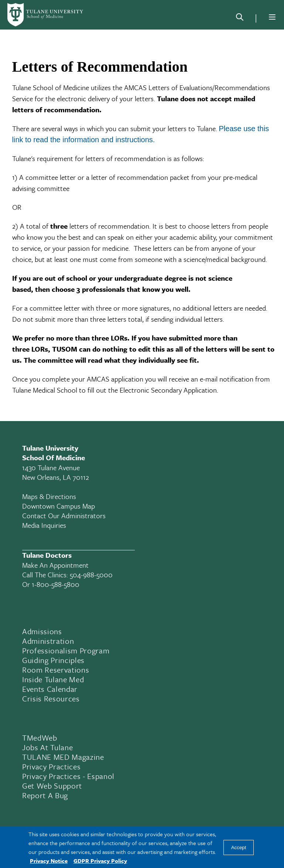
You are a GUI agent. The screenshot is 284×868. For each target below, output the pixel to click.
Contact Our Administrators (64, 515)
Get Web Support (52, 786)
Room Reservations (56, 670)
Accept (239, 848)
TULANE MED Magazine (63, 757)
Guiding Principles (53, 660)
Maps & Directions (49, 496)
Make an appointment (55, 565)
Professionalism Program (66, 650)
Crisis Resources (51, 698)
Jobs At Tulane (47, 747)
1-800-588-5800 (56, 584)
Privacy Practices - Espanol (68, 776)
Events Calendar (50, 689)
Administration (48, 641)
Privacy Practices (51, 766)
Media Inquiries (44, 525)
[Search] (240, 18)
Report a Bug (45, 795)
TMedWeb (40, 738)
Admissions (42, 631)
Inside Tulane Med (53, 679)
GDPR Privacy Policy (100, 861)
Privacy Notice (49, 861)
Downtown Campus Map (59, 506)
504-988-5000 (91, 575)
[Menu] (272, 17)
